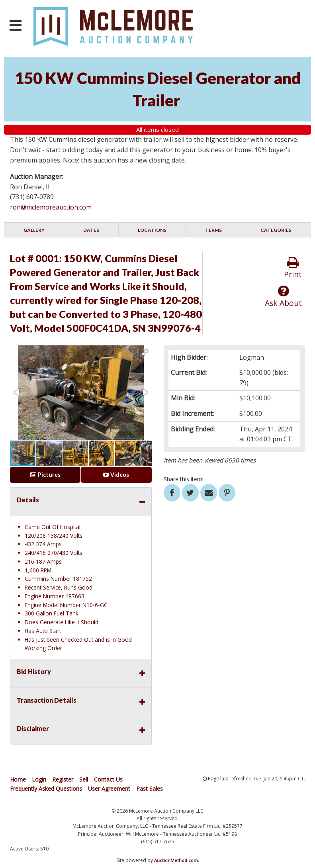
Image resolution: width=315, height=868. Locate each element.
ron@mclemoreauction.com (51, 207)
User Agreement (109, 789)
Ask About (283, 297)
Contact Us (108, 779)
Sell (84, 779)
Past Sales (150, 789)
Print (293, 268)
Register (63, 779)
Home (18, 779)
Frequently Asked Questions (46, 789)
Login (39, 779)
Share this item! (184, 479)
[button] (145, 353)
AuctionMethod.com (176, 860)
